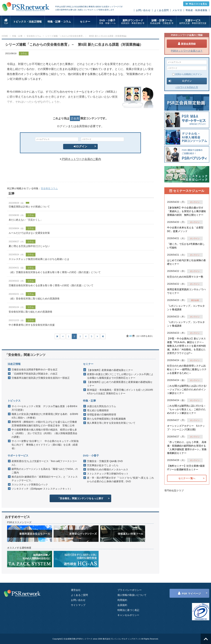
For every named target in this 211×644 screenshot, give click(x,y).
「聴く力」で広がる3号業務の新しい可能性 (186, 246)
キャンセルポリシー (128, 615)
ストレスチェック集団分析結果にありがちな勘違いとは (39, 259)
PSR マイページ (189, 593)
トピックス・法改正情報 (27, 22)
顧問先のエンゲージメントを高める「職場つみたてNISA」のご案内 (45, 471)
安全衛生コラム (34, 36)
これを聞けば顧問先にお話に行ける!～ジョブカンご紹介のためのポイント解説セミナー (187, 389)
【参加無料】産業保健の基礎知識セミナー (110, 370)
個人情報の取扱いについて (132, 595)
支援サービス (193, 22)
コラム (24, 54)
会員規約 (122, 605)
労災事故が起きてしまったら (103, 465)
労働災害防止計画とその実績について (29, 207)
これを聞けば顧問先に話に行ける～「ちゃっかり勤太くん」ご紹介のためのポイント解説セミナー (186, 409)
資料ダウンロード (133, 22)
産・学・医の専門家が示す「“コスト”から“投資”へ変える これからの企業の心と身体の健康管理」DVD (120, 480)
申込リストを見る (196, 4)
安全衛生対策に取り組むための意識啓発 (30, 312)
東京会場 (195, 300)
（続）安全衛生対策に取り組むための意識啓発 (34, 299)
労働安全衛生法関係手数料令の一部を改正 (35, 370)
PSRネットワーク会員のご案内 (80, 159)
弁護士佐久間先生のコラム (102, 406)
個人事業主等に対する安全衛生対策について (111, 423)
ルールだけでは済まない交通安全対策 (29, 233)
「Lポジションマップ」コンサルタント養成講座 (186, 308)
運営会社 (76, 590)
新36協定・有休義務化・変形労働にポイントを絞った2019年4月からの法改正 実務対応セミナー (120, 392)
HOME (5, 36)
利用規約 (122, 600)
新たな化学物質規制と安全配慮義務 (106, 419)
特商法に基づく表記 (128, 610)
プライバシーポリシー (130, 590)
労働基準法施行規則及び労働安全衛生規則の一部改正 (41, 378)
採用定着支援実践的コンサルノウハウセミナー (186, 291)
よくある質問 (161, 10)
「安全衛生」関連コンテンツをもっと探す (80, 498)
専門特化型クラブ (174, 491)
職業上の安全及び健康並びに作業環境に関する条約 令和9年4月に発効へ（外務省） (45, 416)
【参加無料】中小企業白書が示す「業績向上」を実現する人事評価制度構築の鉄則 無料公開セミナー (186, 211)
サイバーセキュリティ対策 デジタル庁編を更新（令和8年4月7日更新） (44, 408)
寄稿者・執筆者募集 (196, 10)
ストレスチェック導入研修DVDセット (108, 474)
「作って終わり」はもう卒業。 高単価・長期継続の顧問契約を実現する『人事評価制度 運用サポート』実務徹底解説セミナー (187, 448)
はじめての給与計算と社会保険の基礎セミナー (186, 262)
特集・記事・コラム (59, 22)
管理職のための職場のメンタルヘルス (108, 469)
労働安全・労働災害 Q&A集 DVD (105, 461)
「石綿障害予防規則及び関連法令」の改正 (35, 374)
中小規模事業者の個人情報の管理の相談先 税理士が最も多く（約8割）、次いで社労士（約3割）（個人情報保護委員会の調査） (44, 433)
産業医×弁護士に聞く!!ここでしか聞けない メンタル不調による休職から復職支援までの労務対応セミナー (120, 376)
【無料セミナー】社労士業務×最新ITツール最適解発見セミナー (186, 468)
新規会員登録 (187, 44)
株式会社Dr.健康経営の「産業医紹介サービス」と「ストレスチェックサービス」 (45, 479)
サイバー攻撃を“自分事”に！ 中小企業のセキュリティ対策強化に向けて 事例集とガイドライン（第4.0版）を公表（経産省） (45, 445)
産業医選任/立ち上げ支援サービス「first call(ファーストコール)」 (44, 463)
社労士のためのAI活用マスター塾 (185, 277)
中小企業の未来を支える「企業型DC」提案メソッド (185, 229)
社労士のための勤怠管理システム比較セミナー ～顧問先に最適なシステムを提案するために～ (187, 369)
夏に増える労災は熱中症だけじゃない (29, 246)
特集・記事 (17, 36)
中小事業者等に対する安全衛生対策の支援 (32, 325)
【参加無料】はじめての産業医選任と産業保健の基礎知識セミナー (120, 384)
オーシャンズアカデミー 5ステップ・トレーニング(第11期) (186, 428)
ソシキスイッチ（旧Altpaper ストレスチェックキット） (42, 489)
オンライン (195, 202)
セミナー (85, 22)
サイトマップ (78, 605)
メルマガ (177, 10)
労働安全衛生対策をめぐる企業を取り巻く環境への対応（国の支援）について (51, 285)
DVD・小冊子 (107, 22)
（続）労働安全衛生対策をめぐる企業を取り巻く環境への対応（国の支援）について (55, 272)
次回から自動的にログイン (187, 74)
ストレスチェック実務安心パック (30, 485)
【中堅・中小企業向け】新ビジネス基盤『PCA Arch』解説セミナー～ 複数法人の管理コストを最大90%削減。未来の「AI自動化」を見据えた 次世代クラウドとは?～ (186, 346)
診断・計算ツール (162, 22)
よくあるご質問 (79, 595)
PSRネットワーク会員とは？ (187, 51)
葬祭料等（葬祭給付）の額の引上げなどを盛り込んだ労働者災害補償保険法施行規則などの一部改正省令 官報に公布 (44, 424)
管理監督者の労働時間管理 (102, 415)
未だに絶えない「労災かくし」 (26, 220)
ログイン (80, 146)
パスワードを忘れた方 (187, 87)
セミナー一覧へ (187, 478)
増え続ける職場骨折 (98, 410)
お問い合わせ (143, 10)
